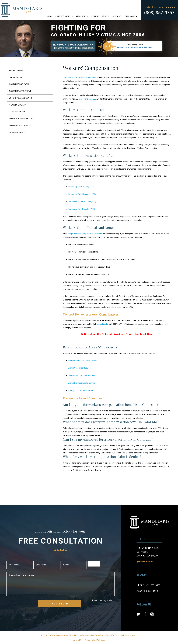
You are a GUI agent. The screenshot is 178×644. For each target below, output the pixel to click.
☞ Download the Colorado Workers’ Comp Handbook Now (117, 334)
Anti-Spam (101, 640)
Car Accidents (16, 77)
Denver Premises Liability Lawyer (81, 383)
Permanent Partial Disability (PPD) (82, 202)
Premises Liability (18, 105)
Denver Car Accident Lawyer (80, 368)
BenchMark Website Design (126, 635)
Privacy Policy (90, 640)
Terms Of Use (78, 640)
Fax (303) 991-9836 (147, 591)
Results (106, 16)
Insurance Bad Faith (19, 84)
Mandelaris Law (103, 324)
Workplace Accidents (20, 125)
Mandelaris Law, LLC (88, 99)
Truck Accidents (17, 112)
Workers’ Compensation (21, 119)
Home (50, 16)
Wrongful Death (17, 132)
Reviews (95, 16)
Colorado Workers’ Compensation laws (80, 77)
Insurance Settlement (20, 91)
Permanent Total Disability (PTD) (81, 209)
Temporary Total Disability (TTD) (81, 187)
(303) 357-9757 (159, 13)
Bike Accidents (16, 71)
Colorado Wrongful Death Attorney (82, 375)
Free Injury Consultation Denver (81, 390)
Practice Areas (63, 16)
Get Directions (143, 561)
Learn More (129, 16)
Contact (117, 16)
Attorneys (81, 16)
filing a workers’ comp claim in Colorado (85, 234)
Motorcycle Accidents (20, 98)
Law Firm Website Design (101, 635)
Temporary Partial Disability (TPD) (82, 194)
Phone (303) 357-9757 (148, 585)
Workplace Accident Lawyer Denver (82, 360)
